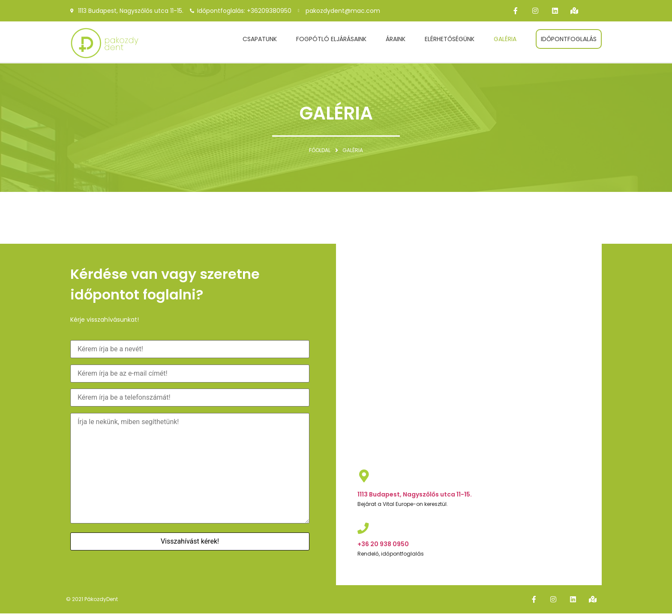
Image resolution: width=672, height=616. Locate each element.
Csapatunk (260, 39)
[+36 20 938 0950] (364, 529)
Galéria (505, 39)
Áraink (396, 39)
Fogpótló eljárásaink (331, 39)
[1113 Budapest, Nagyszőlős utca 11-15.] (364, 476)
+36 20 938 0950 (383, 545)
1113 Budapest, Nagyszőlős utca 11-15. (415, 494)
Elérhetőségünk (450, 39)
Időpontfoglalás (569, 39)
